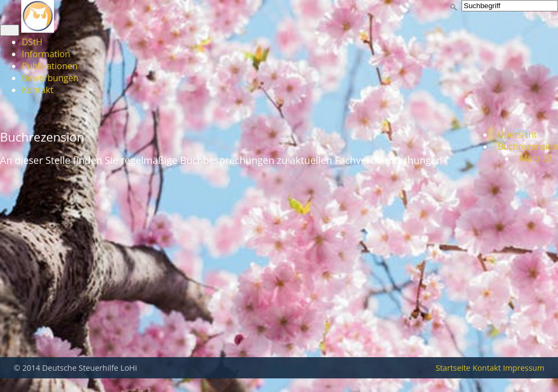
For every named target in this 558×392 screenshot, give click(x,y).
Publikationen (50, 66)
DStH (32, 42)
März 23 (533, 158)
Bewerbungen (50, 78)
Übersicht (515, 134)
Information (46, 54)
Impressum (524, 368)
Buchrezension (526, 146)
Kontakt (38, 90)
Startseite (453, 368)
